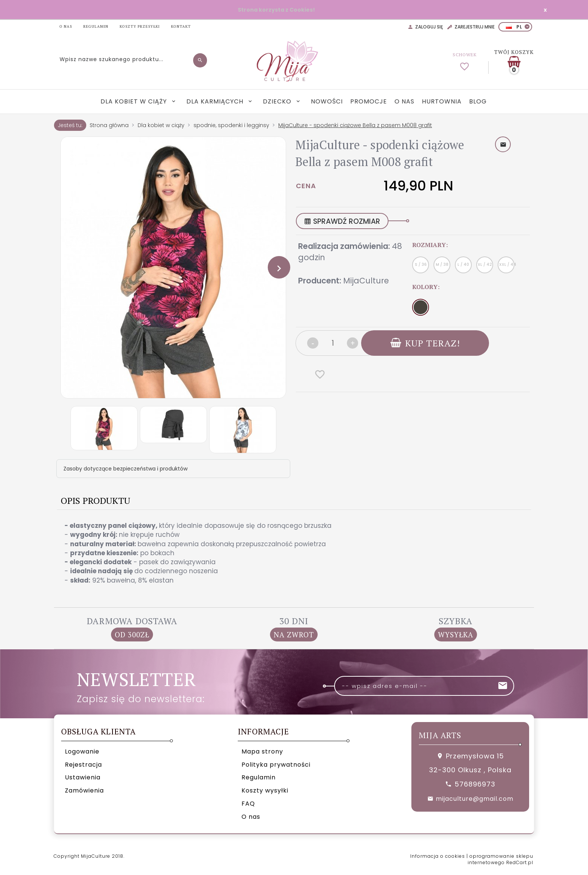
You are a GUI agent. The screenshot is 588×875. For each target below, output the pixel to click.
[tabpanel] (294, 553)
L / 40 (463, 264)
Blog (478, 101)
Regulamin (259, 777)
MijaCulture (366, 281)
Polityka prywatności (276, 765)
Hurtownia (442, 101)
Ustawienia (83, 777)
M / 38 (442, 264)
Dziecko (278, 101)
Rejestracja (83, 765)
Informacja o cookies (438, 856)
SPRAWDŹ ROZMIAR (342, 221)
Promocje (369, 101)
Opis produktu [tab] (95, 500)
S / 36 (421, 264)
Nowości (327, 101)
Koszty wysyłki (265, 790)
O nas (404, 101)
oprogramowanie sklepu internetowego (500, 859)
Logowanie (82, 751)
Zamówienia (84, 790)
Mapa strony (262, 751)
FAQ (248, 804)
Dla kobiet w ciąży (135, 101)
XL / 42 (485, 264)
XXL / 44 (507, 264)
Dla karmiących (216, 101)
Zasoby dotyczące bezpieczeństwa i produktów (125, 469)
